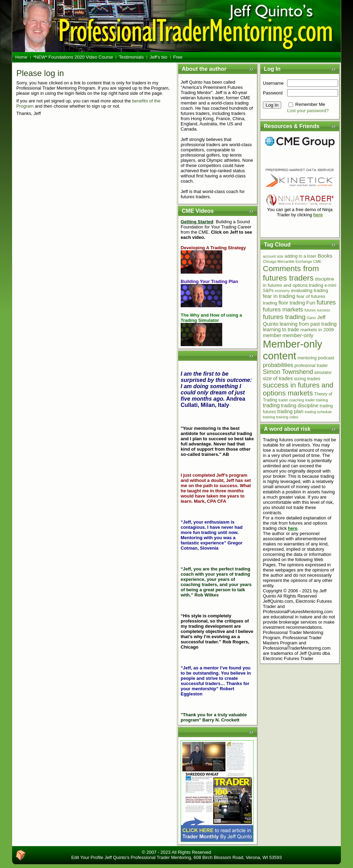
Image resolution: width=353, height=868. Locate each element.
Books (325, 256)
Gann (311, 318)
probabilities (278, 365)
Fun (311, 303)
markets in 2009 (317, 330)
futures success (317, 310)
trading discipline (300, 406)
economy (282, 291)
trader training (317, 400)
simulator (323, 373)
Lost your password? (308, 111)
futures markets (283, 310)
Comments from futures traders (291, 273)
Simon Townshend (288, 372)
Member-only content (292, 350)
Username (273, 83)
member (272, 335)
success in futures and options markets (298, 389)
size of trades (278, 378)
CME (317, 261)
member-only (298, 335)
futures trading (284, 317)
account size (273, 256)
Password (273, 93)
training (269, 417)
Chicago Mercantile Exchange (287, 261)
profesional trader (311, 366)
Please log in (40, 73)
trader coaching (291, 400)
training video (287, 417)
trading (271, 405)
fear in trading (279, 296)
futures (326, 302)
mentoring (307, 358)
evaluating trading (309, 290)
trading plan (290, 411)
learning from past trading (308, 324)
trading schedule (318, 412)
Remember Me (310, 104)
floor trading (292, 303)
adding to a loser (301, 256)
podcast (326, 358)
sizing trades (307, 379)
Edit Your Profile (87, 857)
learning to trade (281, 329)
